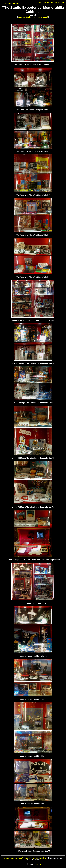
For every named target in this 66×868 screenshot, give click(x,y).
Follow (39, 865)
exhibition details (24, 17)
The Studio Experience (12, 3)
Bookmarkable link (39, 858)
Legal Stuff (19, 858)
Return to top (9, 858)
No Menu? (27, 858)
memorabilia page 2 (40, 17)
